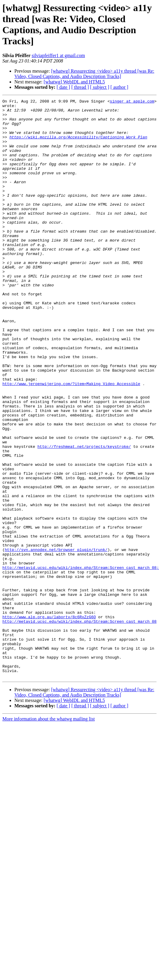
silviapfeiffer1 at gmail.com (58, 55)
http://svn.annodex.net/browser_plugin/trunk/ (56, 640)
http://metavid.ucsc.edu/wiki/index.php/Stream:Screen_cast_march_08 (79, 726)
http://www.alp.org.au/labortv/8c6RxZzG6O (49, 721)
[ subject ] (100, 87)
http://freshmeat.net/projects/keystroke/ (84, 516)
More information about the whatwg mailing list (49, 835)
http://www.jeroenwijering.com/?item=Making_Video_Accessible (71, 441)
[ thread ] (80, 87)
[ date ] (63, 87)
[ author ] (119, 87)
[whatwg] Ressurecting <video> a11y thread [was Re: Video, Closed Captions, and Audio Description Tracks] (84, 74)
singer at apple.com (132, 102)
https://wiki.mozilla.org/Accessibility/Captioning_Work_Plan (78, 145)
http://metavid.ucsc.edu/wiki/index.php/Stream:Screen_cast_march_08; (81, 662)
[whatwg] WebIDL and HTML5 (74, 82)
